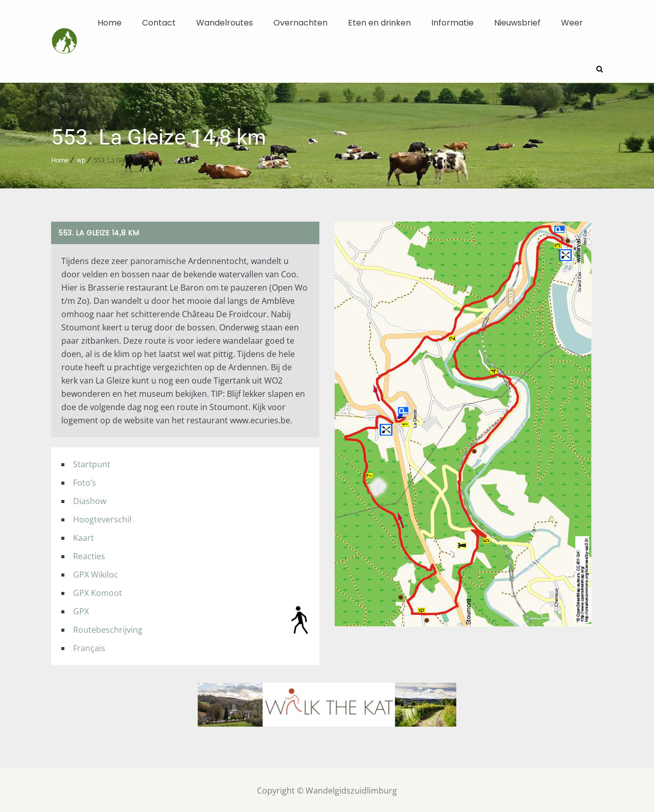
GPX (81, 610)
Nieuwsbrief (517, 23)
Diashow (90, 500)
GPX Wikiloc (96, 574)
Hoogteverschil (102, 518)
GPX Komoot (98, 592)
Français (89, 647)
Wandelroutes (225, 23)
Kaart (84, 537)
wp (81, 159)
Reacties (89, 555)
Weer (572, 23)
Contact (159, 23)
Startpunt (92, 463)
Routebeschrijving (108, 629)
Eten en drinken (379, 23)
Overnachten (300, 23)
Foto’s (85, 482)
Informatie (452, 23)
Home (110, 23)
